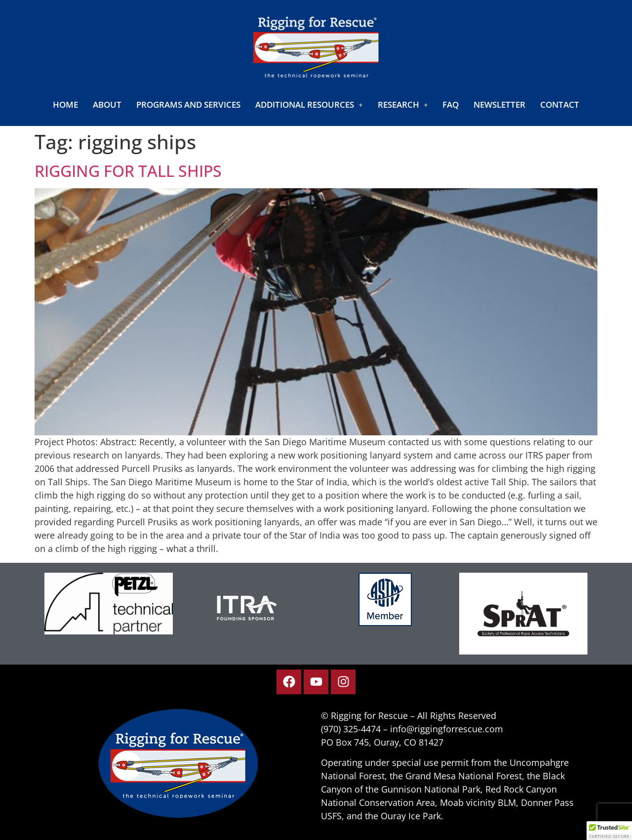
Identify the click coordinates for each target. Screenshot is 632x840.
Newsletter (499, 105)
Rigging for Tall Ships (128, 171)
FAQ (451, 105)
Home (65, 105)
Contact (560, 105)
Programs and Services (188, 105)
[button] (309, 105)
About (107, 105)
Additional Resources (309, 105)
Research (403, 105)
